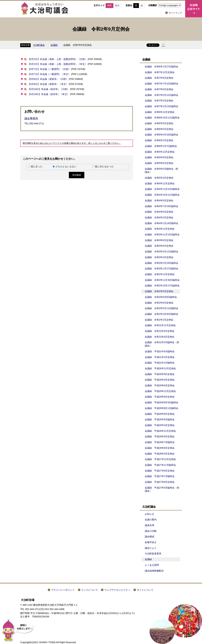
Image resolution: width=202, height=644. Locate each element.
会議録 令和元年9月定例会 (160, 331)
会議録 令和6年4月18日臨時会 (162, 135)
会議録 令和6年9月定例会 (159, 123)
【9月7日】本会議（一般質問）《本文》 (49, 74)
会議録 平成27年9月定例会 (160, 471)
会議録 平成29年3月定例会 (160, 425)
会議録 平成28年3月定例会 (160, 454)
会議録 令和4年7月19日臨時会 (162, 206)
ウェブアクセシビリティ (117, 590)
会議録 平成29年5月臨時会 (160, 419)
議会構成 (149, 537)
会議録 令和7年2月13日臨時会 (162, 106)
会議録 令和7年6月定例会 (159, 89)
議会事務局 (31, 118)
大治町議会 (39, 45)
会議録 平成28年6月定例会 (160, 448)
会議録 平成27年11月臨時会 (160, 465)
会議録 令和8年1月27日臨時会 (162, 67)
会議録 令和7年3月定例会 (159, 101)
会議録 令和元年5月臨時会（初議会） (162, 344)
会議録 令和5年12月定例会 (160, 152)
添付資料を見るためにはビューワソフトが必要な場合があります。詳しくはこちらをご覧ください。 (72, 143)
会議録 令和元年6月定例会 (160, 337)
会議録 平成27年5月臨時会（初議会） (162, 489)
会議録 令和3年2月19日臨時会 (162, 263)
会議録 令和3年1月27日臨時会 (162, 269)
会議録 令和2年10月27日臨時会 (162, 286)
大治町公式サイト (194, 9)
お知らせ (149, 514)
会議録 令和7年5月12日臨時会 (162, 95)
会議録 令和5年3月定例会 (159, 178)
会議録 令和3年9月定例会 (159, 240)
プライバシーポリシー (63, 590)
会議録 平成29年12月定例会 (160, 391)
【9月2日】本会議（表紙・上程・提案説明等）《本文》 (57, 64)
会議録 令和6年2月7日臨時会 (161, 146)
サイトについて (145, 590)
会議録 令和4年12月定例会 (160, 183)
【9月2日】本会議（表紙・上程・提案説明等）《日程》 (57, 59)
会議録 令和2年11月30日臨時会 (162, 280)
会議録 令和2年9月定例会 (159, 291)
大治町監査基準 (153, 554)
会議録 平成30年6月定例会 (160, 385)
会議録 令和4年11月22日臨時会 (162, 189)
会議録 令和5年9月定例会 (159, 157)
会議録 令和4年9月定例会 (159, 200)
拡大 (117, 5)
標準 (110, 5)
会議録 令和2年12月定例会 (160, 274)
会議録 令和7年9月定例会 (159, 78)
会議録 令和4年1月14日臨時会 (162, 223)
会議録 (54, 45)
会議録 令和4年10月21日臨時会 (162, 195)
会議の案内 (151, 520)
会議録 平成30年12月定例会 (160, 368)
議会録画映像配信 (154, 571)
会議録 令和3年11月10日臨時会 (162, 234)
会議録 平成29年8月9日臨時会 (162, 402)
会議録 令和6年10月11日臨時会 (162, 118)
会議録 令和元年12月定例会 (160, 325)
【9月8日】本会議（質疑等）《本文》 (48, 84)
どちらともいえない (66, 166)
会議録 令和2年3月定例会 (159, 320)
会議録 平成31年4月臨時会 (160, 351)
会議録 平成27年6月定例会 (160, 482)
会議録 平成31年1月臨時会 (160, 363)
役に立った (37, 166)
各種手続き (151, 542)
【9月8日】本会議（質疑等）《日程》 (48, 79)
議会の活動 (151, 531)
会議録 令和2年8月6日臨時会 (161, 297)
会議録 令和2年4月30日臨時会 (162, 314)
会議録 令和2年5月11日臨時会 (162, 308)
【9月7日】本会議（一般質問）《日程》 (49, 69)
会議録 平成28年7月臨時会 (160, 442)
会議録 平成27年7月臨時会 (160, 476)
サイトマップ (175, 13)
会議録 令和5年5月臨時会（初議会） (161, 170)
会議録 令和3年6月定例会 (159, 246)
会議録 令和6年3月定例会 (159, 140)
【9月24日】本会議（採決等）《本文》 (49, 94)
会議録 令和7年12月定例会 (160, 72)
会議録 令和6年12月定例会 (160, 112)
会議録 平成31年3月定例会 (160, 357)
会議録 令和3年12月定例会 (160, 229)
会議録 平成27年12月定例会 (160, 459)
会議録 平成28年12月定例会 (160, 431)
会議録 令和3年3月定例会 (159, 257)
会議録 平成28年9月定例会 (160, 436)
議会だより (151, 548)
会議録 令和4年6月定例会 (159, 212)
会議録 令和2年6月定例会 (159, 303)
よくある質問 (152, 565)
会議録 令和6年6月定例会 (159, 129)
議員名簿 (149, 525)
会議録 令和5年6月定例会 (159, 163)
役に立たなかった (104, 166)
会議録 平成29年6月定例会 (160, 414)
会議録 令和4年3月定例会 (159, 217)
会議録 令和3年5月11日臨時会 (162, 252)
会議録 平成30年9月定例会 (160, 374)
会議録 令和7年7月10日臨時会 (162, 84)
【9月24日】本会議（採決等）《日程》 (49, 89)
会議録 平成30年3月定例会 (160, 380)
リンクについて (90, 590)
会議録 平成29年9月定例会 (160, 397)
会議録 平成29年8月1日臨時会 (162, 408)
